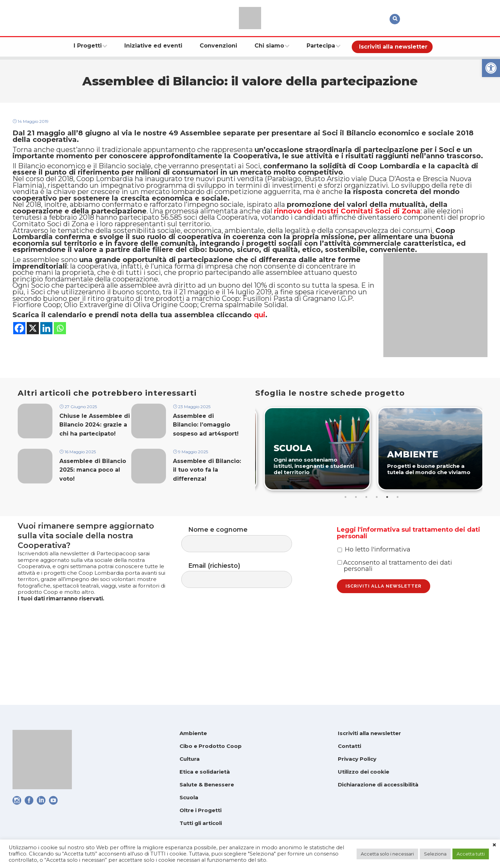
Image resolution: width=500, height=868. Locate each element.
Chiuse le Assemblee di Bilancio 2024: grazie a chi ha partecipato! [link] (95, 476)
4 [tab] (377, 546)
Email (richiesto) (244, 629)
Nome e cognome (244, 590)
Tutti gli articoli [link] (201, 823)
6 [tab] (398, 546)
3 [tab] (367, 546)
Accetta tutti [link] (471, 854)
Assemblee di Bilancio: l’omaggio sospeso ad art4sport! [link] (206, 476)
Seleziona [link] (435, 854)
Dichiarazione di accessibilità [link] (378, 785)
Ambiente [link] (193, 733)
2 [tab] (357, 546)
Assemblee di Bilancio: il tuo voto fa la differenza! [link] (207, 524)
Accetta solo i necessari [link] (387, 854)
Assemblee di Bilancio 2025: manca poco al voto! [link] (93, 524)
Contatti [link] (349, 746)
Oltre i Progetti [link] (201, 810)
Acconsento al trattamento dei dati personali (395, 630)
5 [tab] (388, 546)
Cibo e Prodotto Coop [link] (211, 746)
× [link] (494, 845)
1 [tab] (346, 546)
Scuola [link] (189, 797)
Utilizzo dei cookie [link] (364, 772)
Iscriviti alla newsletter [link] (369, 733)
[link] (491, 68)
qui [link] (260, 386)
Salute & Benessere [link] (207, 785)
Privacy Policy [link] (357, 759)
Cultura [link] (190, 759)
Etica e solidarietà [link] (205, 772)
